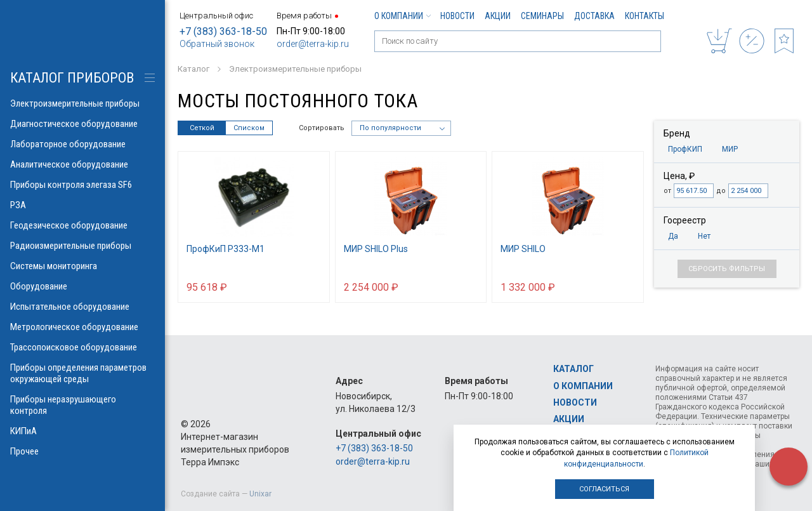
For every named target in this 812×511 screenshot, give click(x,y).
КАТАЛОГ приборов (72, 78)
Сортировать (322, 128)
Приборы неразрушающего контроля (82, 405)
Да (673, 236)
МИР (730, 149)
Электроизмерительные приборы (82, 103)
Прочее (82, 451)
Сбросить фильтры (727, 269)
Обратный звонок (217, 44)
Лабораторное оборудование (82, 144)
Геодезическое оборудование (82, 225)
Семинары (542, 16)
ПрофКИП (685, 149)
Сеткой (202, 128)
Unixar (260, 494)
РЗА (82, 205)
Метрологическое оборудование (82, 327)
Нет (704, 236)
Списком (249, 128)
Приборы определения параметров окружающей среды (82, 373)
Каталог (573, 369)
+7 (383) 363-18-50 (223, 31)
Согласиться (604, 489)
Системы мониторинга (82, 266)
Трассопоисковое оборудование (82, 347)
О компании (402, 16)
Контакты (645, 16)
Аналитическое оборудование (82, 164)
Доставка (594, 16)
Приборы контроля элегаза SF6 (82, 185)
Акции (498, 16)
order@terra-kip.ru (313, 44)
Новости (457, 16)
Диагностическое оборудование (82, 124)
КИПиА (82, 431)
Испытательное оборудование (82, 307)
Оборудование (82, 286)
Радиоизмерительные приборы (82, 246)
